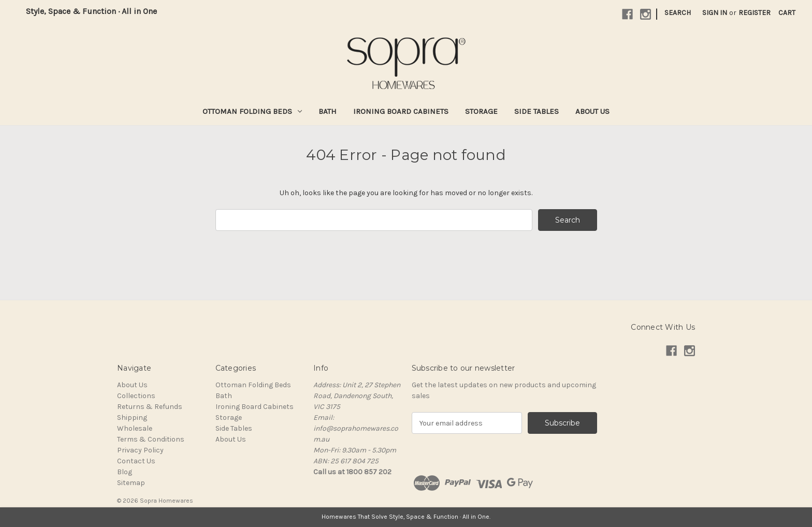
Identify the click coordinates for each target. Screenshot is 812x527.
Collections (136, 396)
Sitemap (131, 483)
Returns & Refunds (150, 407)
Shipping (132, 418)
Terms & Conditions (151, 439)
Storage (481, 111)
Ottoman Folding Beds (252, 111)
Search (678, 13)
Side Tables (536, 111)
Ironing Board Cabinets (401, 111)
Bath (328, 111)
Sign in (715, 13)
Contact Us (136, 461)
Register (755, 13)
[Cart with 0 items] (787, 13)
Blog (125, 472)
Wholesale (135, 428)
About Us (592, 111)
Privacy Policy (140, 450)
